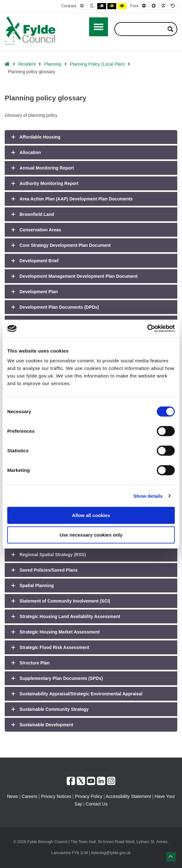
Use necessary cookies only (91, 535)
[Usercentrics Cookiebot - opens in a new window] (147, 329)
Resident (27, 64)
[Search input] (142, 29)
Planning (53, 64)
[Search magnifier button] (170, 29)
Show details (148, 496)
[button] (171, 857)
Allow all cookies (91, 515)
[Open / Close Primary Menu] (99, 27)
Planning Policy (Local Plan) (97, 64)
